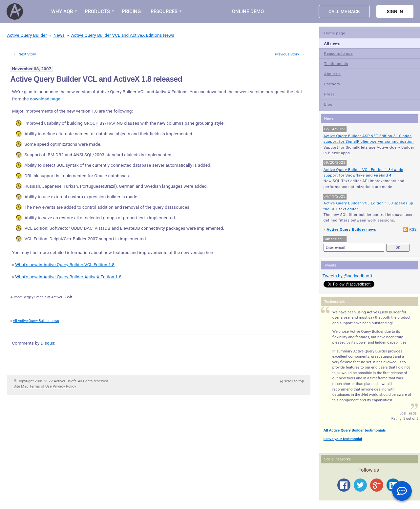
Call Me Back (344, 11)
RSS (413, 229)
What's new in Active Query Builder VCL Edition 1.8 (65, 265)
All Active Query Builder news (36, 321)
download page (45, 99)
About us (333, 74)
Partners (332, 84)
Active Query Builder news (352, 229)
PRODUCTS (97, 11)
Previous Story (287, 54)
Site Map (21, 386)
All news (332, 43)
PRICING (131, 11)
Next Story (27, 54)
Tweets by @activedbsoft (347, 276)
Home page (335, 33)
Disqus (47, 343)
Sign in (395, 11)
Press (329, 94)
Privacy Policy (64, 386)
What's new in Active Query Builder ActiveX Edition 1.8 (68, 277)
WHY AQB (62, 11)
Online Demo (248, 11)
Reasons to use (338, 53)
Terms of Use (40, 386)
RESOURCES (164, 11)
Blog (328, 104)
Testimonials (336, 64)
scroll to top (294, 381)
